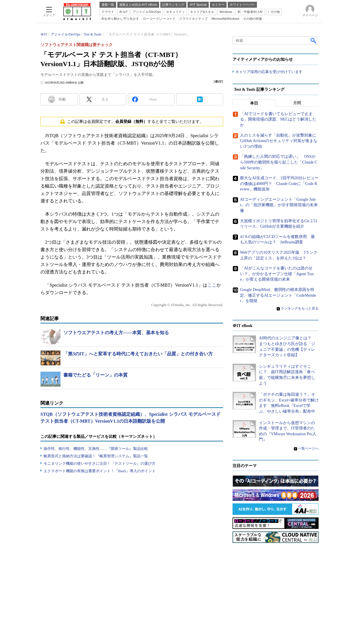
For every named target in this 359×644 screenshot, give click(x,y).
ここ (212, 285)
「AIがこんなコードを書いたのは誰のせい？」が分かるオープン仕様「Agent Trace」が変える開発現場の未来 (277, 274)
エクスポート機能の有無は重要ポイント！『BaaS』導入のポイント (100, 471)
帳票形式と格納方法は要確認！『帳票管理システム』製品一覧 (96, 456)
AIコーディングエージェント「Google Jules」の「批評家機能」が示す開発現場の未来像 (279, 205)
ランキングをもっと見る (300, 308)
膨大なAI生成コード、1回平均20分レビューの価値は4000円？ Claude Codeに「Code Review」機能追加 (279, 184)
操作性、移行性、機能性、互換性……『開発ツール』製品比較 (96, 449)
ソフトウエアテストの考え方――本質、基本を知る (116, 333)
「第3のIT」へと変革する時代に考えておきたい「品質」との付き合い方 (138, 354)
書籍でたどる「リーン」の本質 (95, 375)
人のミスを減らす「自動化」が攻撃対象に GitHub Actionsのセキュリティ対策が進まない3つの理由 (280, 141)
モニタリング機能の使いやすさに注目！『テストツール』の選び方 (99, 463)
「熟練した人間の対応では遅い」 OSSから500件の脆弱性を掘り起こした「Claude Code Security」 (279, 162)
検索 (314, 40)
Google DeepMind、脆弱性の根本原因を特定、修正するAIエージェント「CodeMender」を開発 (278, 295)
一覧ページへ (308, 448)
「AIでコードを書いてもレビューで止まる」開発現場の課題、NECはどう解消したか (278, 119)
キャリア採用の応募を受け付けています (269, 72)
